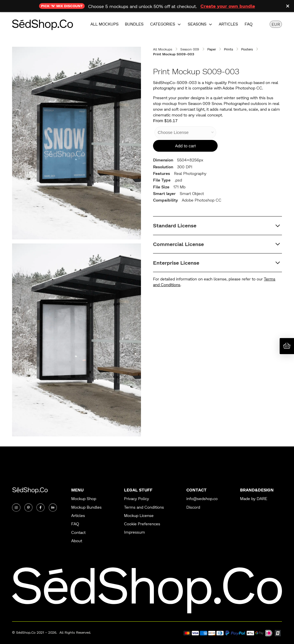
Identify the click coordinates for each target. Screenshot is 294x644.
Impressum (135, 532)
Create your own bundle (228, 6)
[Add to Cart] (185, 146)
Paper (212, 49)
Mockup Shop (84, 499)
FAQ (248, 24)
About (77, 541)
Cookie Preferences (142, 524)
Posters (247, 49)
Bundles (134, 24)
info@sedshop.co (202, 499)
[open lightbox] (76, 143)
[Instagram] (16, 508)
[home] (42, 24)
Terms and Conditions (144, 507)
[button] (166, 24)
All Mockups (105, 24)
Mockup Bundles (86, 507)
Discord (193, 507)
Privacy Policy (137, 499)
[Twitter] (28, 508)
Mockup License (139, 516)
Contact (78, 533)
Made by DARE (254, 499)
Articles (228, 24)
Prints (229, 49)
